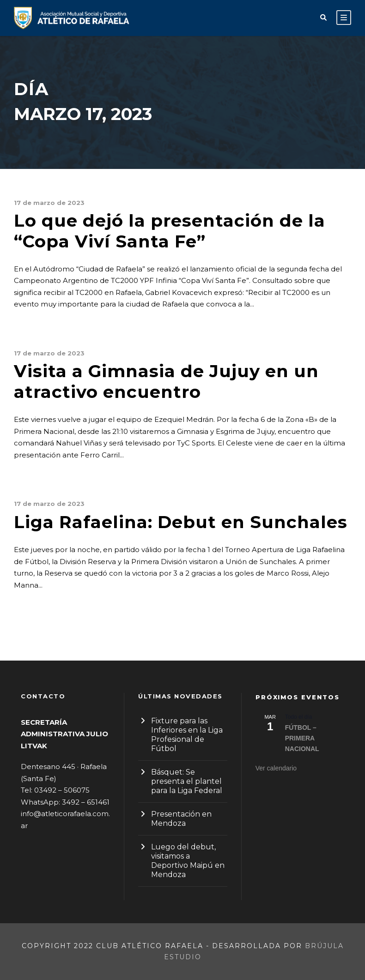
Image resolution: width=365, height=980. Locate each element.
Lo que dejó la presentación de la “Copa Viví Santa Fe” (170, 231)
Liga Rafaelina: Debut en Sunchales (181, 522)
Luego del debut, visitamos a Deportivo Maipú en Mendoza (188, 861)
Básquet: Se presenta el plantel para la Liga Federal (187, 781)
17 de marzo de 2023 (49, 203)
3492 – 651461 (86, 802)
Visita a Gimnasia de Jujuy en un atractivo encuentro (166, 381)
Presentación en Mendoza (181, 819)
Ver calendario (276, 768)
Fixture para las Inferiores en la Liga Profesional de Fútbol (187, 735)
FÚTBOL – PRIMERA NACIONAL (302, 738)
